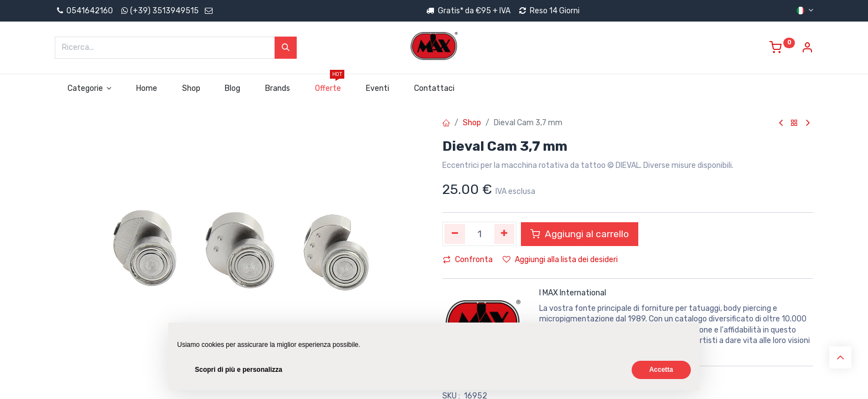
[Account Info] (807, 49)
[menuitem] (147, 89)
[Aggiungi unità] (505, 234)
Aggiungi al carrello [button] (580, 234)
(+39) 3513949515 (164, 11)
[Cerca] (286, 48)
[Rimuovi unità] (455, 234)
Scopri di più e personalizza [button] (239, 370)
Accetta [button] (661, 370)
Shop (472, 123)
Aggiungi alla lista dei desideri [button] (560, 260)
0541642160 (84, 11)
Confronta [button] (468, 260)
